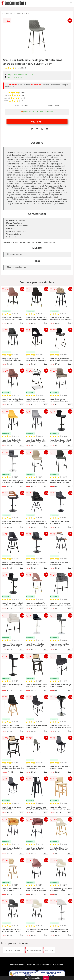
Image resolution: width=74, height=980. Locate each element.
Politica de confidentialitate (38, 965)
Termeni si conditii (18, 965)
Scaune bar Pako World (24, 13)
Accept (46, 978)
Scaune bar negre (34, 950)
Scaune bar (8, 13)
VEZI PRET (37, 121)
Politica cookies (57, 965)
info (22, 323)
